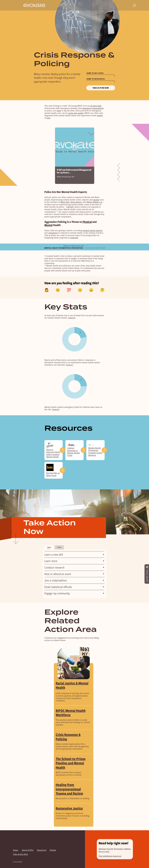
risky (59, 111)
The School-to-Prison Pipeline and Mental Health (71, 763)
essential (74, 238)
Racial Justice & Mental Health (72, 685)
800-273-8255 (104, 851)
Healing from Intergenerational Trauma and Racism (69, 789)
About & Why (28, 850)
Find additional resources (110, 856)
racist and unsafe (76, 113)
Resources (42, 850)
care (49, 118)
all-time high (96, 106)
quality (100, 115)
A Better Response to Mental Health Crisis (74, 452)
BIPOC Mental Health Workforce (71, 713)
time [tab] (59, 547)
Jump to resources (96, 79)
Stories (53, 850)
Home (16, 850)
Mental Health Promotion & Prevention (64, 248)
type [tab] (49, 547)
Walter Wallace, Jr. (94, 202)
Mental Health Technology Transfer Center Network (95, 452)
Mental (48, 225)
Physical (87, 222)
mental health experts (93, 231)
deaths (96, 200)
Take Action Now (101, 88)
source (72, 318)
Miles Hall (65, 202)
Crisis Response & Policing (68, 737)
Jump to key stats (95, 73)
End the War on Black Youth (53, 474)
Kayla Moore (76, 202)
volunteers (53, 233)
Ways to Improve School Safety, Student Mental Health (53, 453)
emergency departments (93, 108)
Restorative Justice (69, 808)
